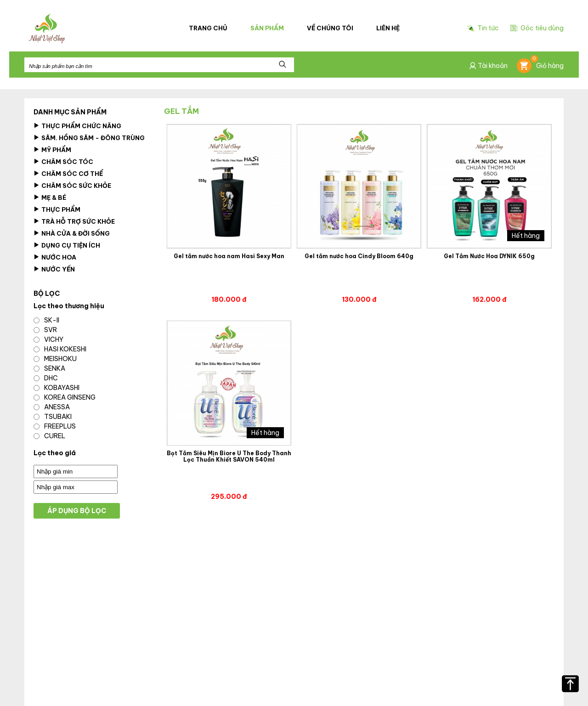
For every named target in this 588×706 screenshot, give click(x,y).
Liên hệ (388, 28)
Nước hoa (55, 257)
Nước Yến (54, 269)
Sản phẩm (267, 28)
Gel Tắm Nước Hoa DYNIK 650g (489, 256)
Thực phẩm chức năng (77, 126)
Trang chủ (208, 28)
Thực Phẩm (57, 209)
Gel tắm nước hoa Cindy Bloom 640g (359, 256)
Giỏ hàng (540, 66)
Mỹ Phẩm (52, 150)
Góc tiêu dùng (537, 28)
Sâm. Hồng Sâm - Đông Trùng (89, 138)
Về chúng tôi (330, 28)
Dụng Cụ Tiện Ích (67, 245)
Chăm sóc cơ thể (68, 174)
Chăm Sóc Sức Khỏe (72, 186)
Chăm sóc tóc (63, 162)
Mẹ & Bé (50, 198)
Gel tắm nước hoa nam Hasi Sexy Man (229, 256)
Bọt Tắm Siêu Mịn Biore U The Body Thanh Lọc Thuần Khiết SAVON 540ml (229, 457)
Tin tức (483, 28)
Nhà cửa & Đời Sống (72, 233)
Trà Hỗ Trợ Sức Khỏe (74, 221)
